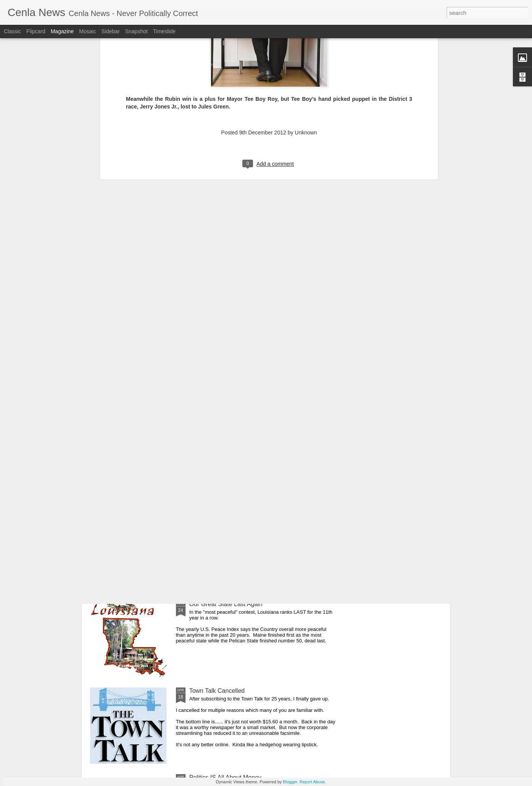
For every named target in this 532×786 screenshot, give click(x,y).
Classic (12, 31)
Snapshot (136, 31)
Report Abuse (312, 782)
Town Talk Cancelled (217, 691)
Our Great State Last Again (226, 604)
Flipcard (36, 31)
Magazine (62, 31)
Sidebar (111, 31)
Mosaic (87, 31)
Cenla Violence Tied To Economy (234, 517)
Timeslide (164, 31)
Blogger (290, 782)
